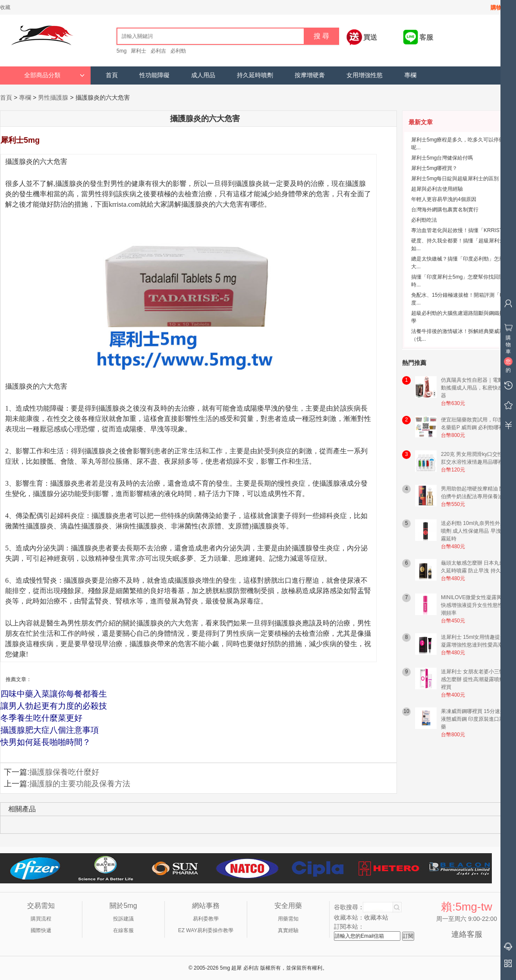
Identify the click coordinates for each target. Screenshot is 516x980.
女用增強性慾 (365, 75)
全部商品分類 (54, 75)
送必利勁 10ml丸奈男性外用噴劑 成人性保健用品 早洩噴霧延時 (474, 531)
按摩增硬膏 (310, 75)
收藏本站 (376, 917)
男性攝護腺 (53, 97)
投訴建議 (123, 919)
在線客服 (123, 930)
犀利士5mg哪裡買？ (434, 168)
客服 (426, 37)
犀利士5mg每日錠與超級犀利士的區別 (455, 179)
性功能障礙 (154, 75)
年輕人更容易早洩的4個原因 (444, 199)
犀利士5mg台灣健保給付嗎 (442, 158)
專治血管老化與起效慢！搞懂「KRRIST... (459, 230)
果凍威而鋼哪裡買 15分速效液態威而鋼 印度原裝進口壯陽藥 (475, 719)
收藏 (5, 7)
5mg (121, 51)
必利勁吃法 (424, 220)
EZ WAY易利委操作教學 (206, 930)
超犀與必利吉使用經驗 (437, 189)
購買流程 (41, 919)
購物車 (499, 8)
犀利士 (138, 51)
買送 (370, 37)
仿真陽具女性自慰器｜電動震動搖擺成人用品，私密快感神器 (475, 388)
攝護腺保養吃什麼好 (64, 772)
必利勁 (178, 51)
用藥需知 (288, 919)
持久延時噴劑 (255, 75)
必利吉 (158, 51)
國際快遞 (41, 930)
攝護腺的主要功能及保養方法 (80, 784)
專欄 (410, 75)
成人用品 (203, 75)
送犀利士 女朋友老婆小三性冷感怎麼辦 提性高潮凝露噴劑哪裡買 (475, 679)
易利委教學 (206, 919)
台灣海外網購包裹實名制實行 (445, 210)
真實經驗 (288, 930)
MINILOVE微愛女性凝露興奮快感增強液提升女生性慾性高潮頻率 (475, 605)
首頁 (112, 75)
